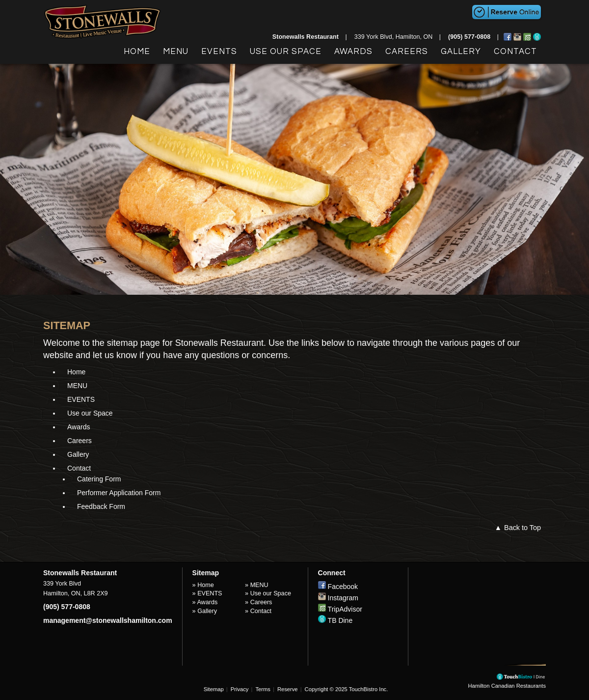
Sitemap (214, 689)
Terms (263, 689)
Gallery (461, 52)
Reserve (288, 689)
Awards (353, 52)
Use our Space (286, 52)
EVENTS (219, 52)
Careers (407, 52)
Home (137, 52)
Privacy (240, 689)
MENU (176, 52)
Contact (515, 52)
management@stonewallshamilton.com (108, 620)
